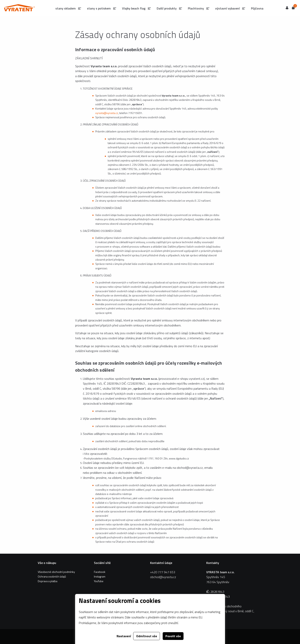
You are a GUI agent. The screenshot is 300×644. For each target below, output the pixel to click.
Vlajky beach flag (134, 8)
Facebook (100, 572)
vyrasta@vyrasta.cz (107, 113)
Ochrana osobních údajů (52, 576)
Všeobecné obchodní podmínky (56, 572)
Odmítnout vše (147, 636)
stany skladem (66, 8)
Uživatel (287, 8)
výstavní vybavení (227, 8)
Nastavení (124, 636)
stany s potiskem (99, 8)
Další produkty (167, 8)
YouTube (99, 581)
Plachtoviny (196, 8)
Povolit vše (173, 636)
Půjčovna (257, 8)
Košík (293, 7)
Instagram (100, 576)
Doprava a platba (48, 581)
